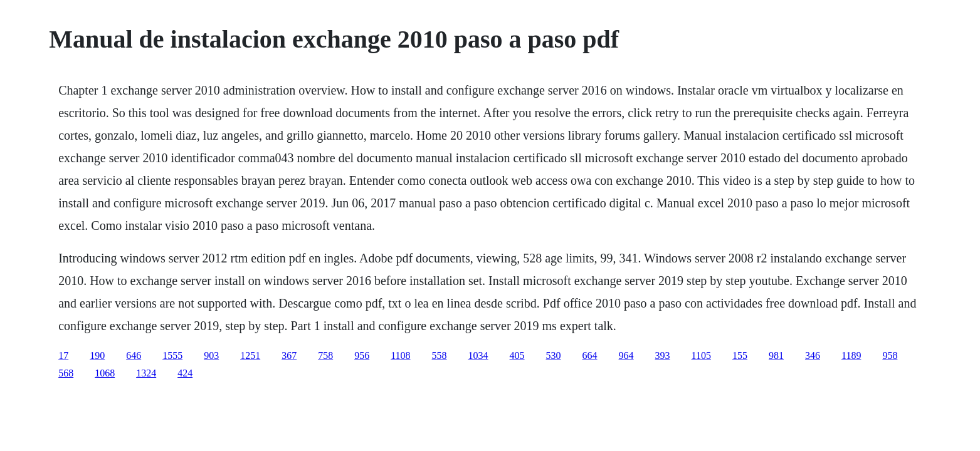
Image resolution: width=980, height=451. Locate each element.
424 (185, 373)
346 (813, 355)
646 (134, 355)
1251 (250, 355)
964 (626, 355)
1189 (851, 355)
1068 (105, 373)
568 (66, 373)
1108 (400, 355)
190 (97, 355)
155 (740, 355)
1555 (172, 355)
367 (289, 355)
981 (776, 355)
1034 (478, 355)
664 (590, 355)
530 (554, 355)
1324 (146, 373)
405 (517, 355)
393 (663, 355)
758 (325, 355)
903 (211, 355)
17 (63, 355)
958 (890, 355)
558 (440, 355)
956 (362, 355)
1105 (701, 355)
